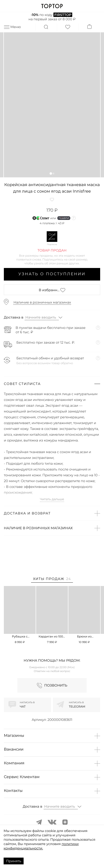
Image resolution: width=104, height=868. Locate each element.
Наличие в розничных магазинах (42, 302)
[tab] (52, 580)
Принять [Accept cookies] (14, 861)
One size (52, 237)
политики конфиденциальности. (41, 846)
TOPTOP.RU (52, 6)
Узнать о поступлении (52, 274)
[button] (51, 173)
